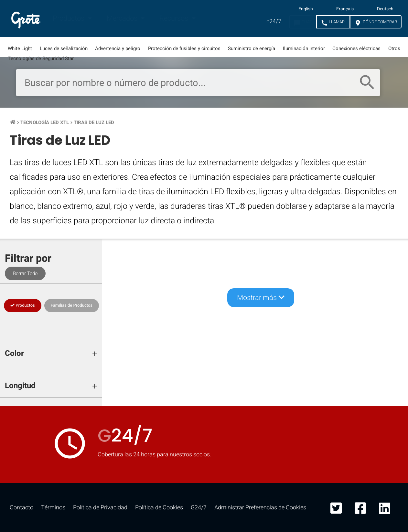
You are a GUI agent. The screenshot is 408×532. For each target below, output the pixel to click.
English (306, 9)
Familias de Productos (72, 305)
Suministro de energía (252, 48)
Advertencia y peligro (118, 48)
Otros (394, 48)
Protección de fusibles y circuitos (184, 48)
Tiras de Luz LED (94, 122)
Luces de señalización (64, 48)
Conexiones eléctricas (356, 48)
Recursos (175, 18)
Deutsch (385, 9)
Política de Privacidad (100, 508)
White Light (20, 48)
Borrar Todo (25, 273)
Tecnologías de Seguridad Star (41, 59)
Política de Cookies (159, 508)
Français (345, 9)
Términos (53, 508)
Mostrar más (261, 298)
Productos (69, 18)
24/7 (274, 21)
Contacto (21, 508)
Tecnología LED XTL (45, 122)
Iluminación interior (304, 48)
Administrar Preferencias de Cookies (260, 508)
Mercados (123, 18)
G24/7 (199, 508)
